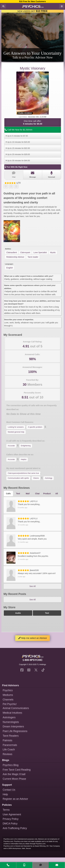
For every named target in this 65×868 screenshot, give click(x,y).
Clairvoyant (25, 252)
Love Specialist (40, 252)
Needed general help (16, 432)
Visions (36, 478)
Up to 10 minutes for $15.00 (17, 142)
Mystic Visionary (32, 68)
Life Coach (9, 749)
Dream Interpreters (13, 726)
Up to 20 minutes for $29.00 (17, 154)
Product (47, 494)
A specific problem (35, 427)
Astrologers (9, 717)
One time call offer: (33, 123)
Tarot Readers (11, 736)
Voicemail (52, 175)
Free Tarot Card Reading (17, 770)
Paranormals (10, 745)
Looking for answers (16, 427)
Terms (6, 810)
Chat (14, 175)
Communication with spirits (18, 478)
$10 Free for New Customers (32, 1)
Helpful (24, 459)
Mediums (8, 695)
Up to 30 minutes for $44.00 (17, 161)
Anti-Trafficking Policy (15, 828)
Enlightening (26, 446)
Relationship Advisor (15, 257)
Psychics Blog (11, 765)
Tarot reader (33, 257)
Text (18, 494)
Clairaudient (12, 252)
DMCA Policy (10, 824)
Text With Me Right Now (16, 167)
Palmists (7, 740)
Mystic (53, 252)
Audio (18, 613)
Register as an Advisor (15, 799)
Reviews (7, 754)
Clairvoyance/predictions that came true (23, 473)
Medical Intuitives (12, 713)
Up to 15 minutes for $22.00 (17, 148)
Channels (8, 700)
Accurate (11, 446)
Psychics (8, 690)
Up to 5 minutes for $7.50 (16, 136)
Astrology (49, 478)
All (57, 494)
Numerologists (11, 722)
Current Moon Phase (14, 779)
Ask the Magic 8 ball (14, 774)
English (10, 268)
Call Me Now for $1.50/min (18, 130)
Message (33, 175)
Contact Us (9, 790)
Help (5, 794)
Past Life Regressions (15, 731)
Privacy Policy (11, 819)
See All (33, 586)
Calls (8, 494)
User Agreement (12, 814)
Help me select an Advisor (32, 638)
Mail (28, 494)
